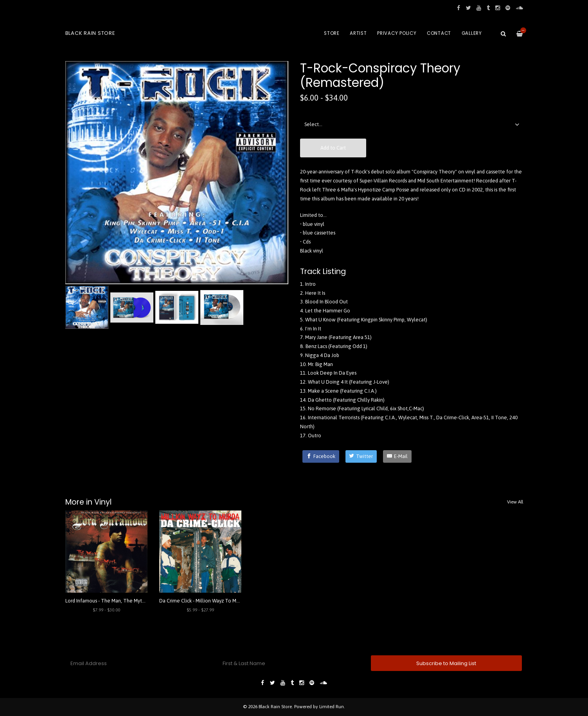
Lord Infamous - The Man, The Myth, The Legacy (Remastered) (136, 601)
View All (515, 502)
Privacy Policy (397, 33)
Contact (439, 33)
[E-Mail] (397, 456)
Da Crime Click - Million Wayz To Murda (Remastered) (219, 601)
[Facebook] (321, 456)
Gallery (472, 33)
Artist (358, 33)
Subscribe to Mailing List (446, 663)
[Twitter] (361, 456)
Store (332, 33)
